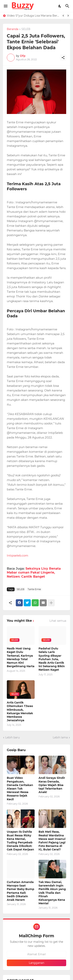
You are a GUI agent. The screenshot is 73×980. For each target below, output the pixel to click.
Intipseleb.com (18, 555)
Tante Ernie (34, 589)
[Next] (68, 16)
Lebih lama (60, 737)
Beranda (13, 29)
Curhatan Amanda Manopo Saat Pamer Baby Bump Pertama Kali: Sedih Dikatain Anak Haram (21, 891)
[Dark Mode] (60, 6)
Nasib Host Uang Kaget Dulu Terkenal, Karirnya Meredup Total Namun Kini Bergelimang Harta (21, 657)
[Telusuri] (68, 6)
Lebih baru (12, 737)
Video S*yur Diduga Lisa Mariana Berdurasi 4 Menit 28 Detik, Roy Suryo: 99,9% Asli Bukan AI (33, 16)
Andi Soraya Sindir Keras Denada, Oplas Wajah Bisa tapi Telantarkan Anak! (52, 785)
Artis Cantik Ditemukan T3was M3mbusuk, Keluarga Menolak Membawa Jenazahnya (20, 711)
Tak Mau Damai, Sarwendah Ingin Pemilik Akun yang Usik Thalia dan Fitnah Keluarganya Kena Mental (52, 893)
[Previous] (63, 16)
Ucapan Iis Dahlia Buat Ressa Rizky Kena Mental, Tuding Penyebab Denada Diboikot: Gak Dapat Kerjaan (20, 841)
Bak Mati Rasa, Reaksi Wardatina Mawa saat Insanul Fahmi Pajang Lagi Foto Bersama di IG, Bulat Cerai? (52, 841)
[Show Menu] (5, 6)
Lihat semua (58, 621)
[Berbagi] (63, 58)
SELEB (26, 29)
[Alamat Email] (36, 954)
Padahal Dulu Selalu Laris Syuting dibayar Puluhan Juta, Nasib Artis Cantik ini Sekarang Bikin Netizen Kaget (52, 659)
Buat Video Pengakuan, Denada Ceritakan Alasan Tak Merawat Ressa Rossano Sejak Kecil (20, 788)
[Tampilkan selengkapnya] (51, 603)
